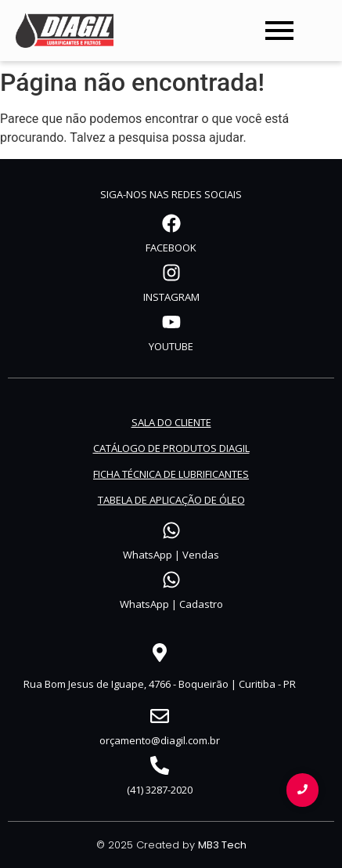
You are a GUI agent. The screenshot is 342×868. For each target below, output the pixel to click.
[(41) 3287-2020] (160, 767)
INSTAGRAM (171, 297)
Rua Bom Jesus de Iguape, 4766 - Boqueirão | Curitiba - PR (160, 684)
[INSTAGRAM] (171, 274)
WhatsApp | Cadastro (171, 604)
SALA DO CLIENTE (171, 422)
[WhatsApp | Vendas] (171, 532)
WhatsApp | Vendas (171, 555)
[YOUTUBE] (171, 324)
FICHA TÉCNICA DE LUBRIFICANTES (171, 474)
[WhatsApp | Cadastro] (171, 581)
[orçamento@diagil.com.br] (160, 718)
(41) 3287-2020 (160, 790)
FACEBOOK (171, 248)
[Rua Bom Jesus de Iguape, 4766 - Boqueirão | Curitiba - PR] (160, 654)
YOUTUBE (171, 346)
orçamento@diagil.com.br (160, 740)
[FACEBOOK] (171, 225)
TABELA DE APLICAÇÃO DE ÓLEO (171, 500)
